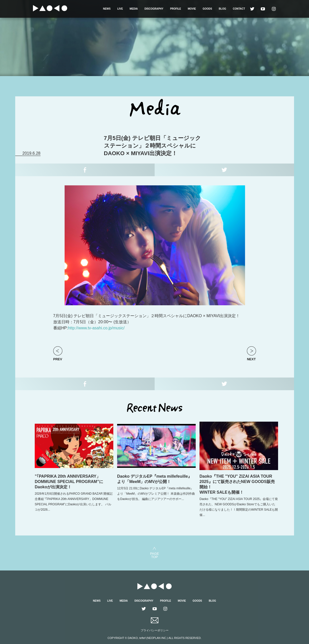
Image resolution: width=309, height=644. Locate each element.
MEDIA (134, 9)
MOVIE (192, 9)
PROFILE (176, 9)
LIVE (120, 9)
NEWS (107, 9)
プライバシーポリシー (155, 630)
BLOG (222, 9)
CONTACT (239, 9)
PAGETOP (154, 555)
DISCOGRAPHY (154, 9)
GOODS (207, 9)
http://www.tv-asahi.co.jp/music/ (96, 328)
